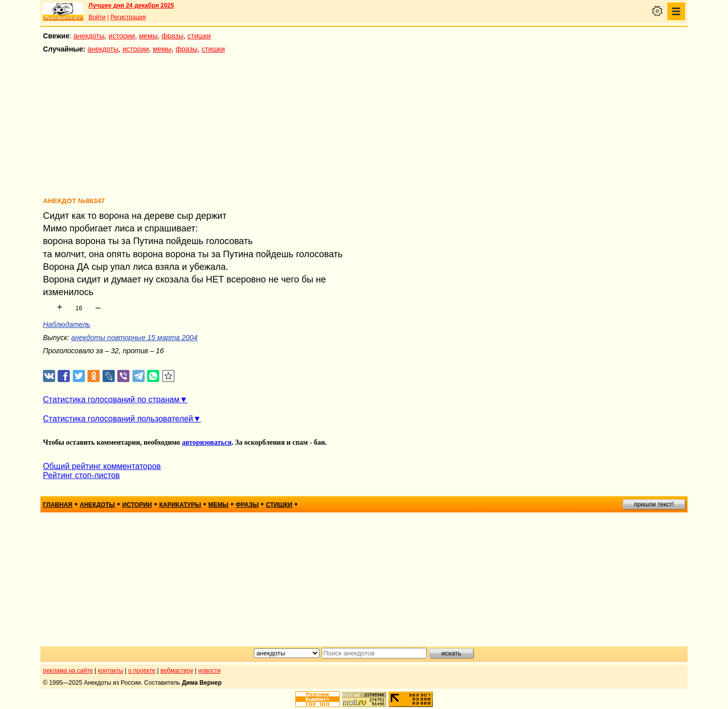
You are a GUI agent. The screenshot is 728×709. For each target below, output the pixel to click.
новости (209, 671)
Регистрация (128, 17)
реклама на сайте (68, 671)
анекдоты (89, 36)
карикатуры (180, 505)
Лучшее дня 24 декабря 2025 (131, 6)
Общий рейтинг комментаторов (102, 466)
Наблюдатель (67, 324)
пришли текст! (654, 504)
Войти (97, 17)
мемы (148, 36)
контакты (111, 671)
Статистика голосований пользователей (118, 419)
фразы (173, 36)
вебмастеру (177, 671)
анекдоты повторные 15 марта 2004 (134, 338)
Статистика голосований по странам (111, 399)
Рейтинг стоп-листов (81, 475)
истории (122, 36)
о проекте (142, 671)
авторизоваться (207, 442)
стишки (199, 36)
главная (58, 505)
